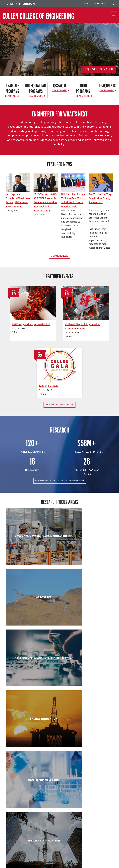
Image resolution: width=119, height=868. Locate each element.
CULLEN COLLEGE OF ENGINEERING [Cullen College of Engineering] (38, 16)
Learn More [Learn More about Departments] (107, 90)
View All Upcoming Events (59, 339)
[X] (50, 807)
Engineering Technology (32, 667)
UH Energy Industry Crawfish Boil (21, 314)
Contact (86, 3)
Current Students (49, 831)
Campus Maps (78, 857)
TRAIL (27, 860)
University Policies (64, 866)
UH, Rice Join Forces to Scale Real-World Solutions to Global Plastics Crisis (73, 200)
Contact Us (10, 844)
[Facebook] (45, 807)
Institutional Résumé (43, 863)
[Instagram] (61, 807)
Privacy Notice (94, 860)
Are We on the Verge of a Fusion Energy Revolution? (101, 198)
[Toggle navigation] (113, 14)
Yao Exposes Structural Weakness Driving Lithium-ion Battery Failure (18, 200)
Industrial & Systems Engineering (32, 720)
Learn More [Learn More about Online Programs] (83, 96)
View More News (59, 256)
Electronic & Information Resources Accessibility (90, 863)
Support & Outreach (50, 837)
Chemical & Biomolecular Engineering (87, 565)
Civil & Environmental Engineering (32, 618)
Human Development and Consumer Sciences (87, 670)
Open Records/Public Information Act (17, 863)
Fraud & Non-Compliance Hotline (60, 860)
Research (45, 834)
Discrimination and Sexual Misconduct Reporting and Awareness (29, 866)
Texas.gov (111, 857)
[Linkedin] (67, 807)
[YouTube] (72, 807)
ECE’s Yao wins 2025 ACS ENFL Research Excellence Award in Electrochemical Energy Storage (45, 202)
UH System (101, 857)
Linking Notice (81, 860)
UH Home (49, 857)
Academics (46, 827)
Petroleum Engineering (87, 767)
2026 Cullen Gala (94, 312)
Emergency (90, 857)
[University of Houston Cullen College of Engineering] (59, 796)
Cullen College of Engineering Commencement (57, 316)
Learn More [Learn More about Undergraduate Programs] (36, 96)
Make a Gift (100, 3)
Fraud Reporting (37, 860)
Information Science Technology (87, 720)
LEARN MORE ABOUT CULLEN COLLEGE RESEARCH (60, 415)
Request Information (98, 69)
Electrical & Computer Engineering (87, 618)
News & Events (48, 841)
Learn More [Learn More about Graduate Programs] (12, 96)
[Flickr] (56, 807)
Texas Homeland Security (12, 860)
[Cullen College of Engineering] (59, 56)
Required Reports (61, 863)
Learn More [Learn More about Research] (59, 90)
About (43, 824)
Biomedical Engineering (32, 563)
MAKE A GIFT (88, 819)
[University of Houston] (18, 4)
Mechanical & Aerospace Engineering (32, 769)
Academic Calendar (63, 857)
